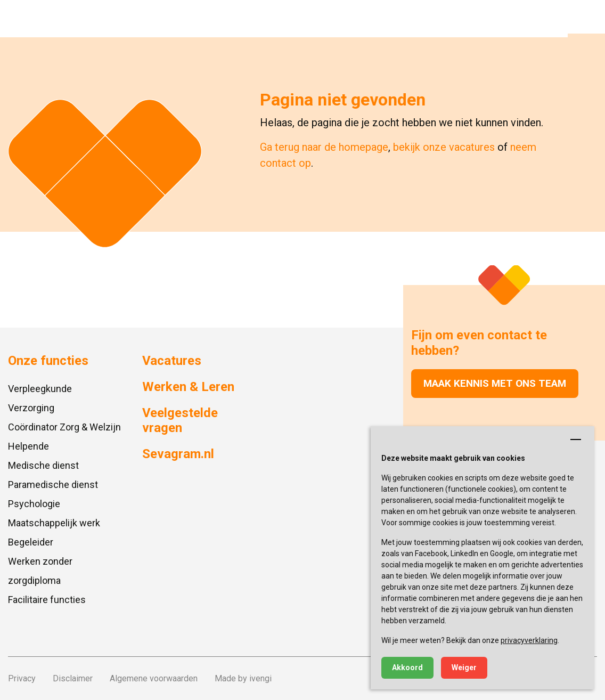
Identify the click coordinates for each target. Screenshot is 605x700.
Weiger (464, 668)
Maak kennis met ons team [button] (495, 383)
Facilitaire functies (47, 600)
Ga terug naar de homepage (324, 147)
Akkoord (407, 668)
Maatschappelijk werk (54, 523)
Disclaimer (73, 678)
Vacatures (172, 361)
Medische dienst (43, 465)
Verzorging (31, 408)
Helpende (28, 446)
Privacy (22, 678)
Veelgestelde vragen (180, 421)
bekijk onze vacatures (444, 147)
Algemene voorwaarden (154, 678)
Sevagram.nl (178, 454)
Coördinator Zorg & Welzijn (64, 427)
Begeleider (31, 542)
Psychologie (34, 504)
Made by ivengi (243, 678)
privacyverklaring (529, 640)
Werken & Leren (188, 387)
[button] (586, 19)
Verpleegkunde (40, 389)
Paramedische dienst (53, 485)
